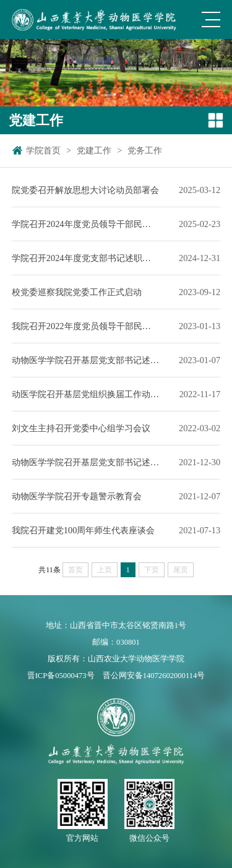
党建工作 (94, 150)
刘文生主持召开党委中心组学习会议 (81, 428)
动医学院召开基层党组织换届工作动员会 (86, 394)
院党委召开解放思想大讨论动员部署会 (85, 190)
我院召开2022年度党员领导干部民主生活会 (86, 326)
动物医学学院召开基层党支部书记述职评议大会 (86, 360)
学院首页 (43, 150)
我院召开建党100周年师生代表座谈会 (84, 530)
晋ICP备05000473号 (61, 676)
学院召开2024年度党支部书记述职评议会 (86, 258)
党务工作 (145, 150)
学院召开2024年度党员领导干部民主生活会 (86, 224)
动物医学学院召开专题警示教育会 (77, 496)
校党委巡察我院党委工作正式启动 (77, 292)
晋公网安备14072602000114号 (154, 676)
